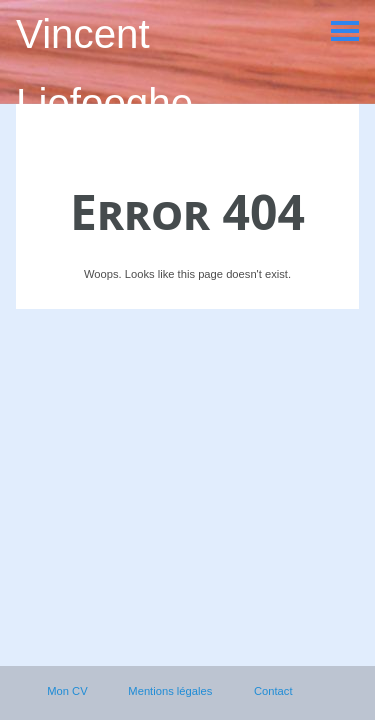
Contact (273, 691)
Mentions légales (170, 691)
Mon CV (67, 691)
